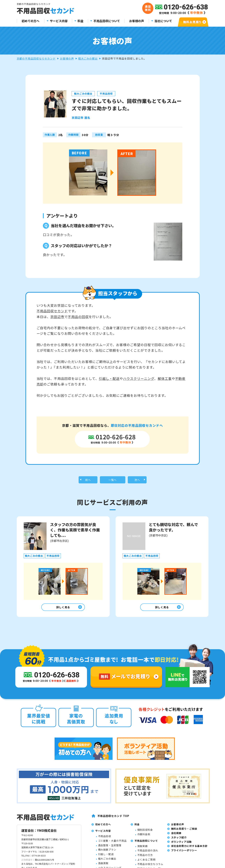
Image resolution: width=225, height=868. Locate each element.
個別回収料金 (145, 832)
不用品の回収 (78, 317)
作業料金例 (144, 837)
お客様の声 (137, 21)
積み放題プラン (107, 852)
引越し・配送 (109, 378)
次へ (137, 480)
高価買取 (103, 866)
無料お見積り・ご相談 (184, 831)
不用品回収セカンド (52, 311)
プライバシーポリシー (184, 853)
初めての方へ (30, 21)
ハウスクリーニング (139, 378)
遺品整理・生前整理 (110, 848)
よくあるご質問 (146, 862)
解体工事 (165, 378)
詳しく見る (62, 609)
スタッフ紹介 (179, 840)
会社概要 (176, 835)
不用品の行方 (145, 858)
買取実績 (143, 848)
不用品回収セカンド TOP (113, 818)
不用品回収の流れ (148, 853)
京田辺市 (57, 317)
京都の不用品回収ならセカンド (36, 58)
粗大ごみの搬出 (88, 58)
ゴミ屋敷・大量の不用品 (112, 843)
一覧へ (112, 480)
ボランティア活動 (182, 844)
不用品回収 (105, 839)
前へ (88, 480)
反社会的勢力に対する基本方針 (189, 848)
